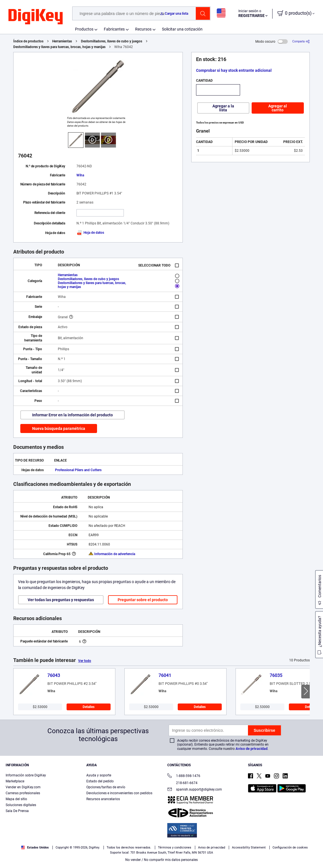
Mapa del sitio (16, 799)
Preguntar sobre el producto (143, 600)
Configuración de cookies (290, 848)
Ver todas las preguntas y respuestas (61, 600)
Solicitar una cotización (182, 29)
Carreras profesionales (23, 793)
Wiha (80, 175)
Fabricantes (114, 29)
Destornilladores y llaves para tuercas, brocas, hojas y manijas (59, 47)
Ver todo (85, 661)
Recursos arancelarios (103, 799)
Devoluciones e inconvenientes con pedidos (119, 793)
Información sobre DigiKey (26, 775)
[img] (36, 17)
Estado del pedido (100, 781)
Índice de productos (28, 41)
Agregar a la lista (223, 108)
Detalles (89, 707)
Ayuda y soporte (99, 775)
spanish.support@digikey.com (195, 790)
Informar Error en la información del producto (72, 415)
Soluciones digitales (21, 805)
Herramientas (62, 41)
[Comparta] (301, 41)
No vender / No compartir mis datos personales (162, 860)
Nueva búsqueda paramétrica (59, 428)
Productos (84, 29)
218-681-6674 (182, 783)
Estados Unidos (35, 848)
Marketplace (15, 781)
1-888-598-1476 (184, 776)
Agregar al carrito (278, 108)
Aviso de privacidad (251, 749)
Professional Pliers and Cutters (78, 470)
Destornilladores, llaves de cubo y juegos (112, 41)
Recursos (143, 29)
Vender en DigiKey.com (23, 787)
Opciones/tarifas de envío (106, 787)
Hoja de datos (90, 233)
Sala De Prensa (17, 811)
